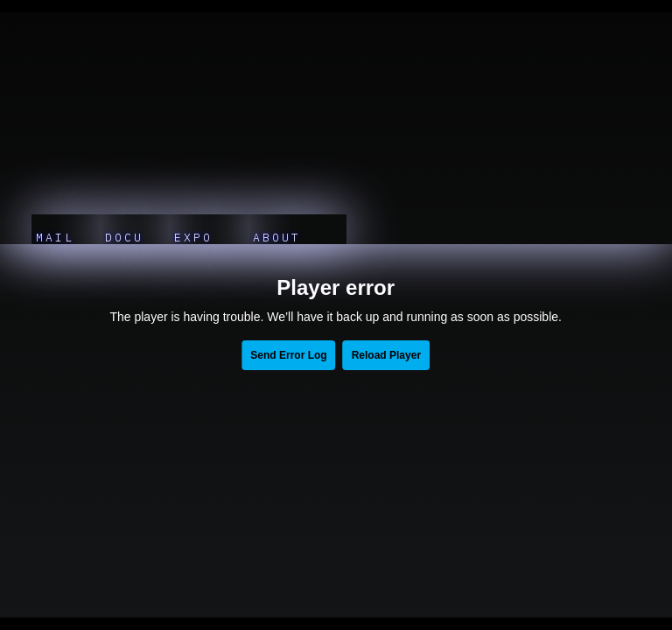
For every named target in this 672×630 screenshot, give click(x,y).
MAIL (55, 238)
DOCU (124, 238)
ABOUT (287, 238)
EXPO (198, 238)
